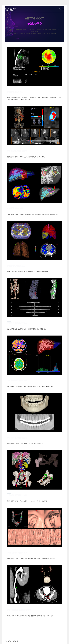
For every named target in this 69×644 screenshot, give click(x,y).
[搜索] (60, 9)
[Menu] (63, 9)
